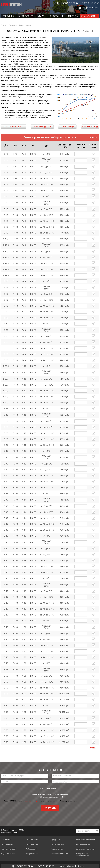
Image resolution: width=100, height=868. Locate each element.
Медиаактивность (8, 854)
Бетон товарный (25, 25)
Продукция (9, 16)
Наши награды (7, 844)
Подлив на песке (58, 849)
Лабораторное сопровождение (82, 855)
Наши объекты (32, 840)
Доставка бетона (83, 844)
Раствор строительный (60, 854)
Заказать (50, 808)
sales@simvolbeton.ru (91, 8)
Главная (4, 25)
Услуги (42, 16)
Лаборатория (26, 16)
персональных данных (33, 801)
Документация (32, 854)
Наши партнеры (32, 844)
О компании (56, 16)
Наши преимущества (9, 849)
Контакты (73, 16)
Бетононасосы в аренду (86, 849)
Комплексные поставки (85, 840)
